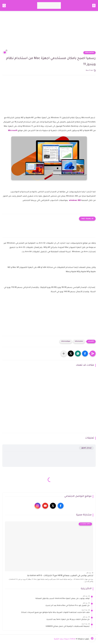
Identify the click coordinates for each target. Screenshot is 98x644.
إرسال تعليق (86, 448)
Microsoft (13, 131)
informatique (66, 341)
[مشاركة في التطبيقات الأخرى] (64, 354)
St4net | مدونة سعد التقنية (65, 639)
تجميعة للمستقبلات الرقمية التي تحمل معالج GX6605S (68, 627)
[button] (85, 354)
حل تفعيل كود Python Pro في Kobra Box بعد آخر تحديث (67, 606)
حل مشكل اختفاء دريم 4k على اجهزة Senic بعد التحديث (68, 620)
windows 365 (75, 201)
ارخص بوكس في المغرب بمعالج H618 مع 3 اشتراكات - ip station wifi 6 (60, 576)
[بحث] (4, 6)
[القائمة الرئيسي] (94, 6)
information (89, 53)
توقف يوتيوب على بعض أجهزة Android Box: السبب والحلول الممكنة (63, 599)
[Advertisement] (49, 32)
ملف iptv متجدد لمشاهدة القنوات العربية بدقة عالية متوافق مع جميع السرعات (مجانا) (55, 613)
